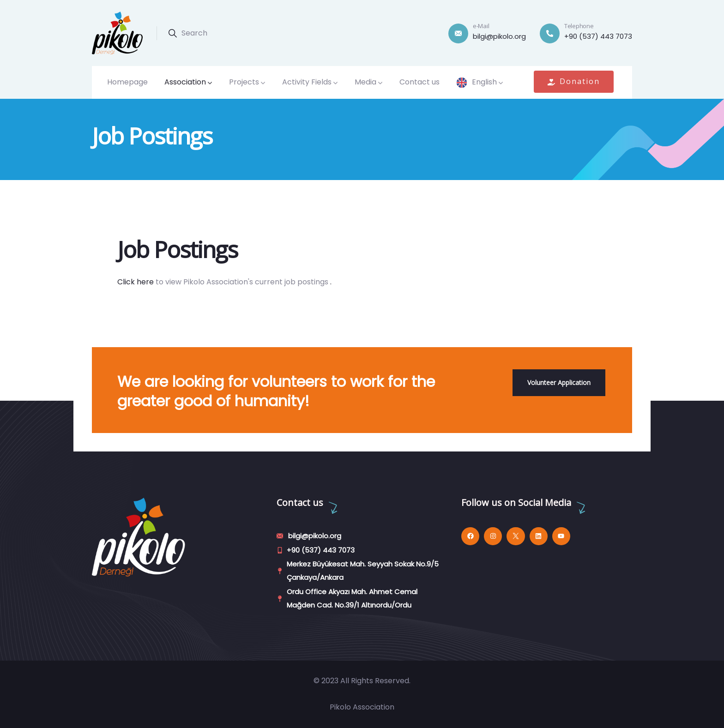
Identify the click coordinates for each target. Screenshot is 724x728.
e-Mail (481, 26)
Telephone (579, 26)
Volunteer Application (559, 382)
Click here (136, 282)
